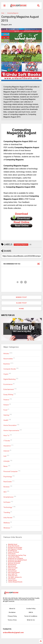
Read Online (21, 222)
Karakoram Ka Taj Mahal (15, 558)
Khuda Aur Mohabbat (14, 562)
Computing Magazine (13, 13)
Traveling (7, 513)
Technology (8, 507)
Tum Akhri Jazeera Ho (15, 577)
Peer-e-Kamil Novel (14, 573)
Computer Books (10, 369)
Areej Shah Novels (14, 546)
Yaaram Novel (12, 580)
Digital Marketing (9, 379)
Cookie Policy (31, 609)
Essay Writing (8, 395)
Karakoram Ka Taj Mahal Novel (17, 560)
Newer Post (21, 297)
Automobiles (8, 359)
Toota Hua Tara (13, 576)
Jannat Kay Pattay (14, 557)
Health (6, 420)
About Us (12, 609)
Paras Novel (12, 569)
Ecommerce (8, 384)
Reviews (6, 487)
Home (3, 13)
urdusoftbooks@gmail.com (13, 632)
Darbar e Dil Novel (13, 552)
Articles (6, 354)
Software (7, 502)
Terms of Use (12, 620)
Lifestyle (7, 461)
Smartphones (8, 497)
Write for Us (31, 620)
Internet (6, 451)
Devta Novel (12, 554)
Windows (7, 528)
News (6, 466)
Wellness (7, 523)
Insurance (7, 446)
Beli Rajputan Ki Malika (15, 549)
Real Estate (8, 482)
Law (5, 456)
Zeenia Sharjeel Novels (15, 582)
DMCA (31, 612)
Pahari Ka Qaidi (13, 568)
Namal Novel (12, 566)
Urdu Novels (8, 518)
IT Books (7, 441)
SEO (5, 492)
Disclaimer (12, 612)
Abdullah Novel (13, 544)
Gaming (6, 415)
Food (5, 410)
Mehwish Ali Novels (14, 563)
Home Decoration (10, 425)
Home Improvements (11, 431)
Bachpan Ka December (15, 548)
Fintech (6, 405)
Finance (6, 400)
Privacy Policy (12, 616)
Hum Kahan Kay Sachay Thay (17, 555)
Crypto (6, 374)
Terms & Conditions (31, 616)
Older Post (21, 303)
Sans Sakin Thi (13, 574)
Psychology (8, 477)
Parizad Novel (12, 571)
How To (6, 436)
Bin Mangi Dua (12, 551)
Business (7, 364)
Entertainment (9, 389)
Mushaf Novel (12, 565)
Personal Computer (11, 472)
